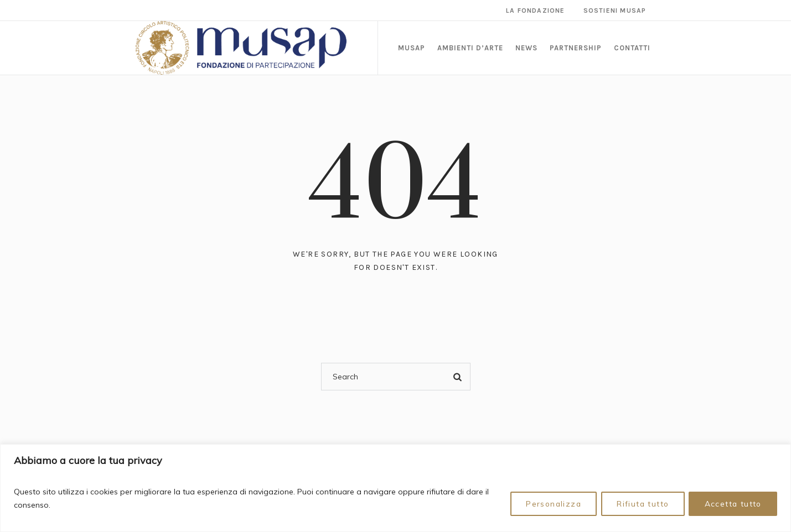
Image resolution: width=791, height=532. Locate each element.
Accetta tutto (732, 504)
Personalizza (548, 504)
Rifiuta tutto (640, 504)
